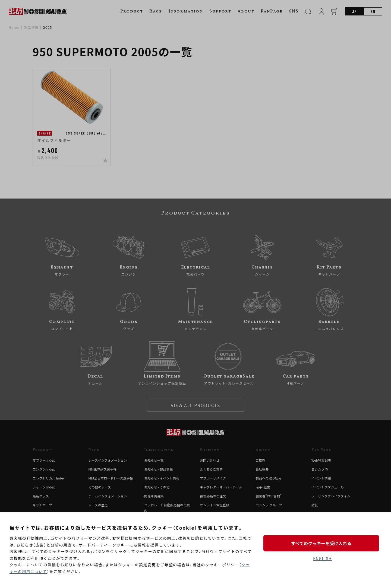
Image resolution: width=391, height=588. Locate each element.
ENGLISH (322, 558)
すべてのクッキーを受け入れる (322, 543)
